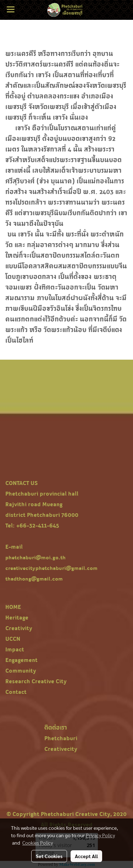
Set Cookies (49, 856)
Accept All (86, 856)
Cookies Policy (38, 843)
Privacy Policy (100, 835)
